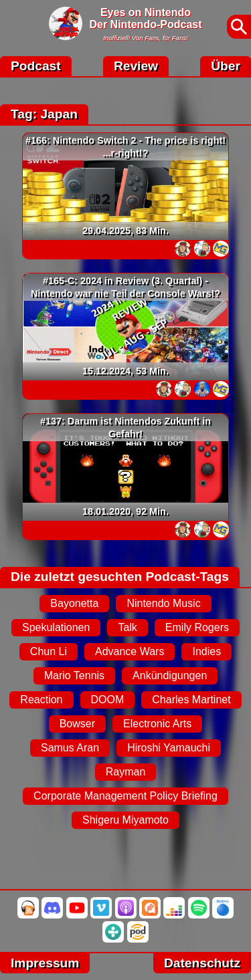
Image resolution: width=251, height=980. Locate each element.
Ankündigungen (170, 676)
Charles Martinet (191, 700)
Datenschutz (202, 963)
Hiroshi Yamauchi (169, 748)
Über (226, 66)
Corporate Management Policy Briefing (125, 796)
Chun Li (49, 651)
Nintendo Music (163, 603)
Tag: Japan (44, 114)
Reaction (41, 700)
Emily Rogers (197, 627)
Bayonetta (74, 603)
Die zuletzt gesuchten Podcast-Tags (120, 577)
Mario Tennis (74, 676)
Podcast (36, 66)
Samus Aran (70, 748)
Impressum (45, 963)
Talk (127, 627)
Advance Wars (130, 651)
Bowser (77, 724)
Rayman (126, 772)
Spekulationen (56, 627)
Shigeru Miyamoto (125, 820)
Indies (206, 651)
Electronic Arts (157, 724)
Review (136, 66)
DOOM (108, 700)
